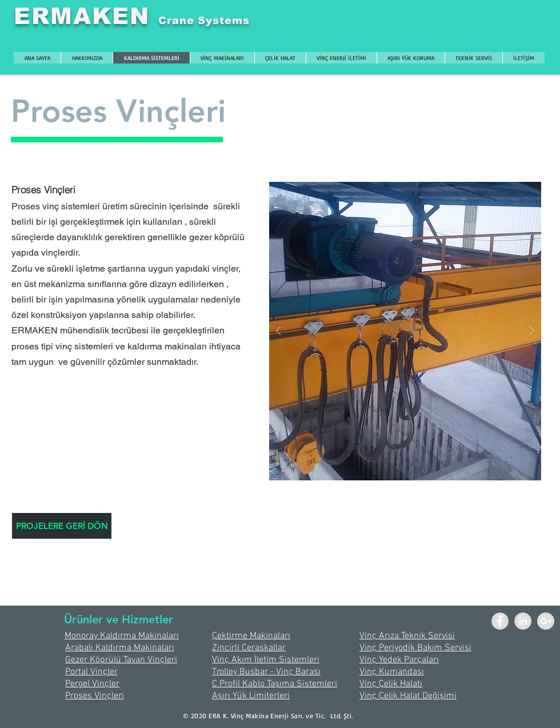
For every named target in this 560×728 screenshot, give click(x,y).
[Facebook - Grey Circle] (500, 621)
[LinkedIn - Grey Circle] (523, 621)
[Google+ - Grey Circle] (546, 621)
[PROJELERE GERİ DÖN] (62, 526)
